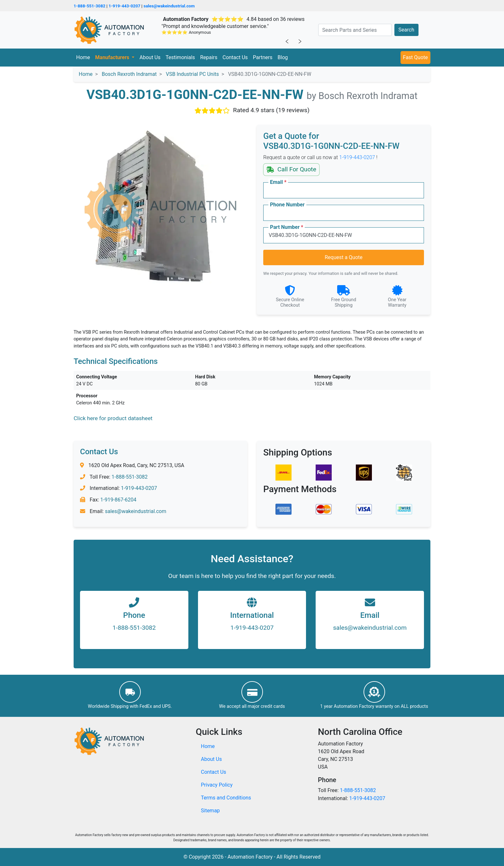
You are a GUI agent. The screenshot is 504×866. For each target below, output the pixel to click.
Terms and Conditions (226, 798)
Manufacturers (113, 57)
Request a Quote (344, 257)
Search (406, 30)
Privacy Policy (217, 785)
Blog (283, 57)
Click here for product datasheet (113, 418)
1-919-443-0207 (125, 6)
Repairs (209, 57)
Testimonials (180, 57)
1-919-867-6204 (118, 500)
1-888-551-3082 (90, 6)
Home (83, 57)
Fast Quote (415, 57)
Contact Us (235, 57)
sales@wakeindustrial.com (169, 6)
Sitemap (210, 811)
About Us (150, 57)
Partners (263, 57)
